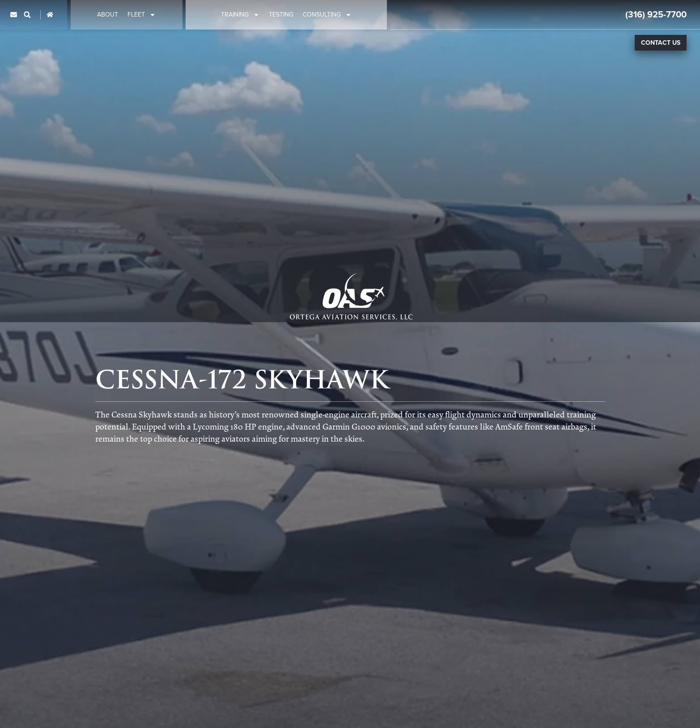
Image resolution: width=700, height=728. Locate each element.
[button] (27, 15)
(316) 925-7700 (656, 14)
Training (240, 15)
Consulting (327, 15)
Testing (281, 15)
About (108, 15)
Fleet (142, 15)
